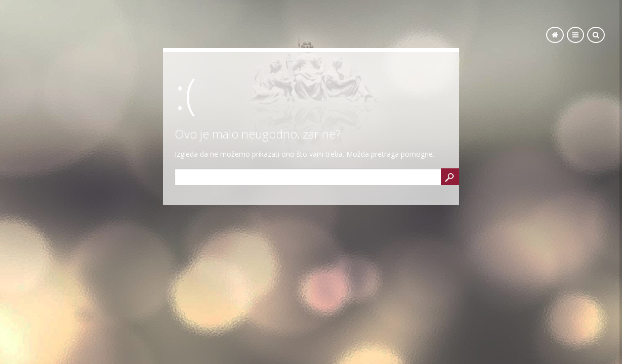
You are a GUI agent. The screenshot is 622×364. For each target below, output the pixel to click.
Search (450, 177)
